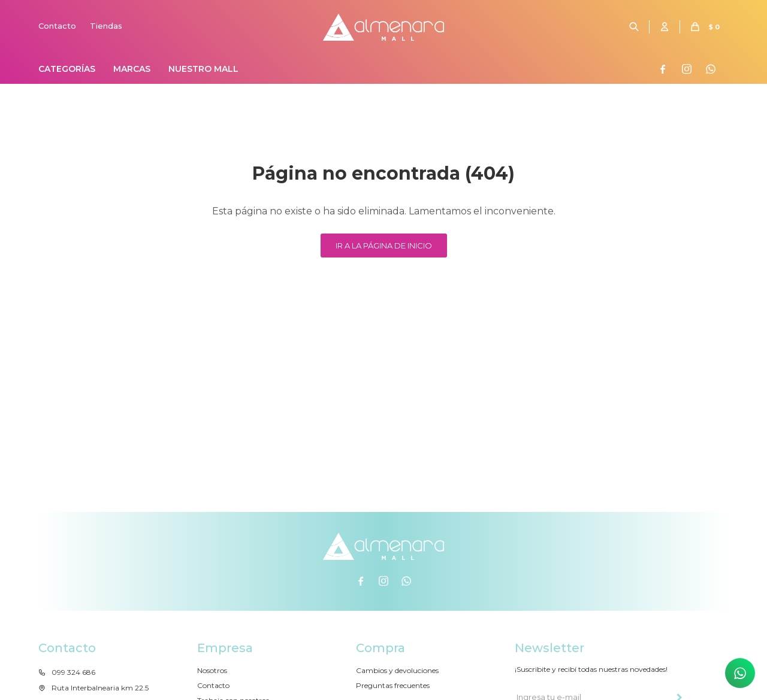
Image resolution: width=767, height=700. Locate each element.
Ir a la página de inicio (384, 246)
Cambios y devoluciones (397, 670)
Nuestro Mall (203, 69)
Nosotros (212, 670)
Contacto (57, 26)
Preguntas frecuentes (393, 685)
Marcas (132, 69)
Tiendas (106, 26)
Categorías (67, 69)
